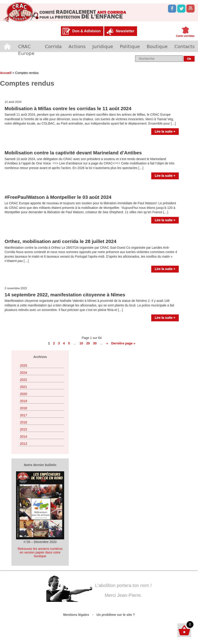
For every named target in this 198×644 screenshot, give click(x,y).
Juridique (103, 46)
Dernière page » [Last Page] (123, 343)
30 (95, 343)
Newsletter (125, 31)
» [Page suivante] (107, 343)
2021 (23, 387)
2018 (23, 408)
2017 (23, 415)
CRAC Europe (26, 50)
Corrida (53, 46)
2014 (23, 437)
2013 (23, 444)
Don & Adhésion (87, 31)
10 (81, 343)
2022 (23, 380)
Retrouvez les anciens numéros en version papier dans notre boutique (40, 552)
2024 (23, 373)
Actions (77, 46)
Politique (130, 46)
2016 (23, 422)
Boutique (157, 46)
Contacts (184, 46)
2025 (23, 366)
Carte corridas (185, 36)
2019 (23, 401)
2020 (23, 394)
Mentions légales (76, 615)
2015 (23, 429)
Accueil (7, 46)
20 (88, 343)
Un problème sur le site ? (116, 615)
